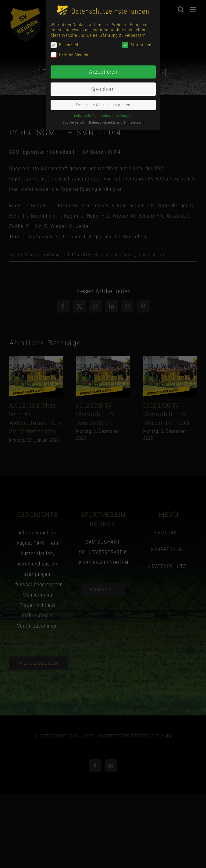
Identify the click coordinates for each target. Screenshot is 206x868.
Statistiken (137, 45)
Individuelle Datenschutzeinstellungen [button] (103, 116)
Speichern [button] (103, 89)
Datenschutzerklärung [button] (106, 123)
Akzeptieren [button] (103, 72)
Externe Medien (69, 55)
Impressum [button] (135, 123)
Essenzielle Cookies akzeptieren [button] (103, 105)
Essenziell (64, 45)
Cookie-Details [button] (74, 123)
